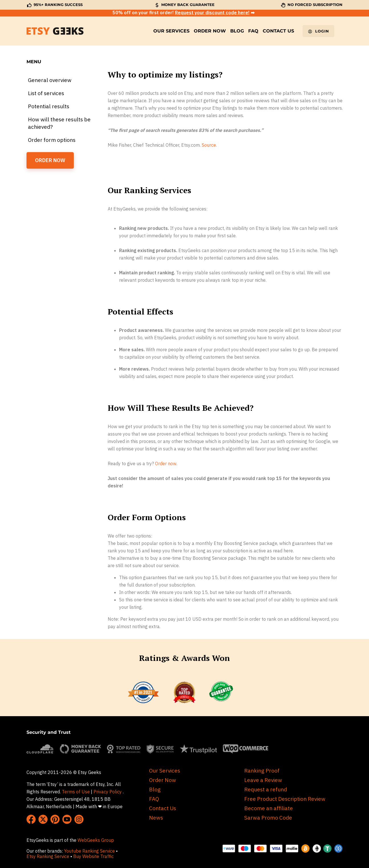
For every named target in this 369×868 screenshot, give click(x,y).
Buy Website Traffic (94, 856)
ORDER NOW (50, 160)
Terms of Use (76, 792)
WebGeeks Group (96, 840)
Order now (166, 463)
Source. (209, 145)
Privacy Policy (108, 792)
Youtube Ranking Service (89, 851)
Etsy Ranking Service (48, 856)
